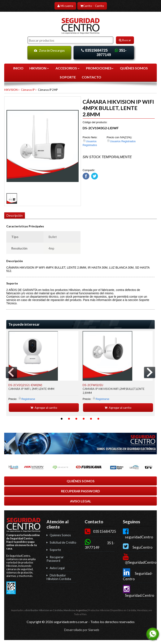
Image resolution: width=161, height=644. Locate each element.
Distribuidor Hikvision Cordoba (59, 577)
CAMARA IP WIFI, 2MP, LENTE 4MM (31, 389)
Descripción (15, 216)
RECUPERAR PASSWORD (80, 491)
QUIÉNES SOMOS (134, 68)
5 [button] (91, 419)
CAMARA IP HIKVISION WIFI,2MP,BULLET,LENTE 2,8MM (114, 391)
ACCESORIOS (68, 68)
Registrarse (28, 399)
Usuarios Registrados (123, 141)
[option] (43, 371)
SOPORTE (68, 77)
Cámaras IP (28, 90)
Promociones (100, 68)
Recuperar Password (55, 559)
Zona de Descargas (49, 51)
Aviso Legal (57, 568)
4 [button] (84, 419)
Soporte (55, 550)
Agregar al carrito (44, 407)
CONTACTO (92, 77)
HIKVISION (39, 68)
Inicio (18, 68)
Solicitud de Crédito (63, 542)
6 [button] (98, 419)
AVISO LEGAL (81, 501)
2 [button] (69, 419)
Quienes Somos (60, 535)
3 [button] (76, 419)
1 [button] (62, 419)
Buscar (125, 40)
